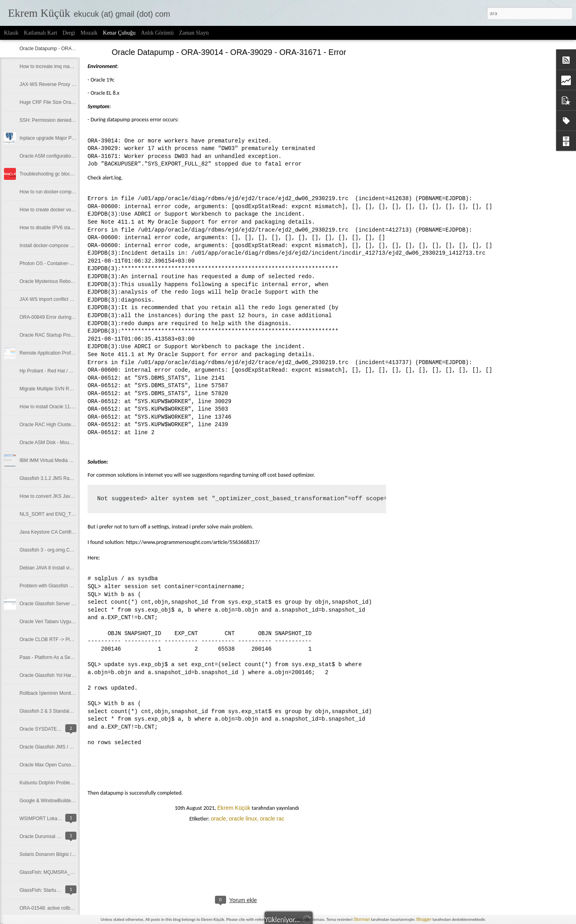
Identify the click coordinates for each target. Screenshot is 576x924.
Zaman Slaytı (194, 33)
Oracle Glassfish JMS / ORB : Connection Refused (73, 747)
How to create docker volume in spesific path (67, 210)
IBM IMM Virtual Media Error (50, 460)
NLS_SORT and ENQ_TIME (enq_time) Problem (71, 514)
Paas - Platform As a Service (50, 657)
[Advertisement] (430, 177)
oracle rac (272, 819)
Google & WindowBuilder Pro (50, 801)
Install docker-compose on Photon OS (60, 246)
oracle (219, 819)
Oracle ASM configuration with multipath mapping (72, 156)
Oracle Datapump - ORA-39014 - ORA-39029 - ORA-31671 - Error (229, 52)
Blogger (424, 919)
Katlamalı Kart (41, 33)
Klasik (11, 33)
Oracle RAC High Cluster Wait (51, 425)
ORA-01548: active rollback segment (58, 908)
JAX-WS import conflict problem (53, 299)
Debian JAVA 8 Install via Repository (58, 568)
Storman (362, 919)
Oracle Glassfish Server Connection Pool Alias (69, 604)
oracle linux (243, 819)
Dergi (69, 33)
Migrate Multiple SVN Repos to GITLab (61, 389)
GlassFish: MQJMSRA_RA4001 (53, 872)
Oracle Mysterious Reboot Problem (57, 281)
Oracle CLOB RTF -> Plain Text (53, 639)
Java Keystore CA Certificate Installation (62, 532)
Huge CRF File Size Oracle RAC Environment (68, 102)
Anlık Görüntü (157, 33)
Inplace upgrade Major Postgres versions (63, 138)
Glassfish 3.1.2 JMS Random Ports (57, 478)
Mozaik (89, 33)
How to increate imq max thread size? (60, 66)
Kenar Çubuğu (119, 33)
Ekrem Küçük (234, 808)
